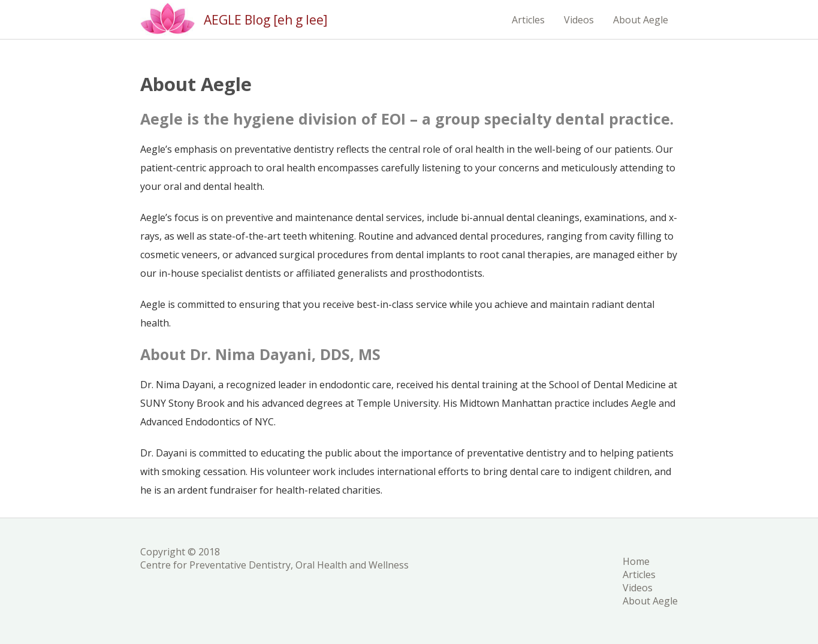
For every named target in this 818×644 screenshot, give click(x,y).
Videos (579, 20)
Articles (528, 20)
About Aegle (641, 20)
